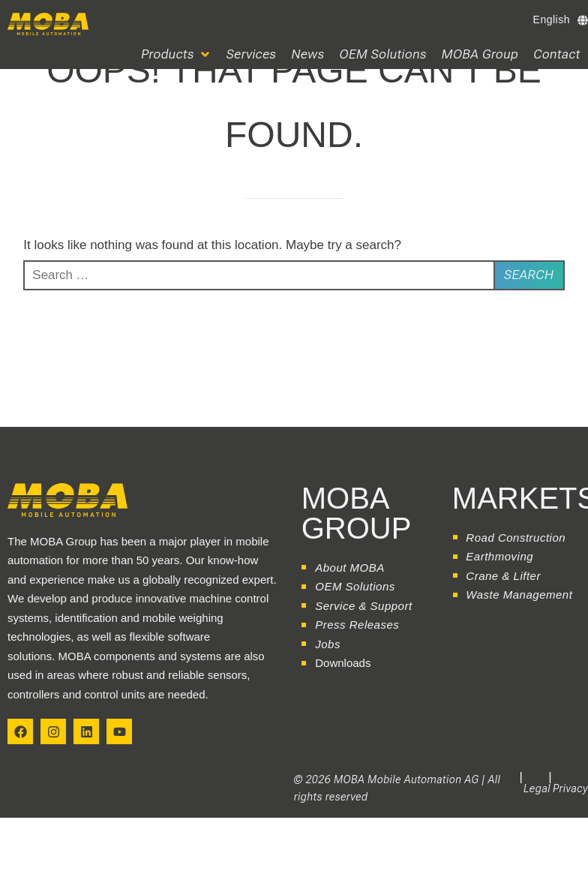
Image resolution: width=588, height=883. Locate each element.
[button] (176, 54)
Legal (537, 788)
